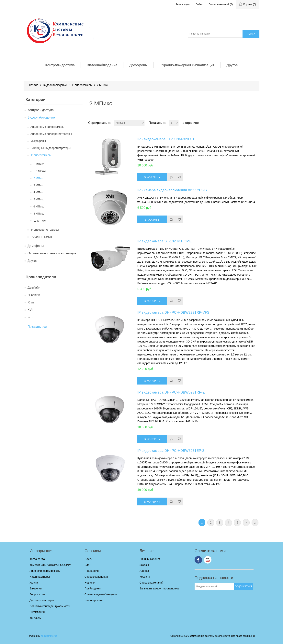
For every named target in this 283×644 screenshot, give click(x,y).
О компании (37, 612)
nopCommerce (49, 636)
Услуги (34, 583)
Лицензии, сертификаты (45, 571)
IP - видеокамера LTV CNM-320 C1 (166, 139)
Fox (30, 317)
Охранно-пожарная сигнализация (187, 65)
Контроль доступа (60, 65)
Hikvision (34, 295)
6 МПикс (39, 206)
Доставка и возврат (42, 600)
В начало (32, 85)
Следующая (246, 523)
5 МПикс (39, 199)
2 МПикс (39, 178)
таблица (249, 123)
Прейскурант (93, 588)
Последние (92, 571)
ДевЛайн (34, 287)
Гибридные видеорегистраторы (51, 148)
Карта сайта (37, 559)
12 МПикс (40, 221)
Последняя (255, 523)
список (256, 123)
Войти (199, 4)
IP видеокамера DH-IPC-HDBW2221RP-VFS (173, 312)
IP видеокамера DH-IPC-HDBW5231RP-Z (171, 392)
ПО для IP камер (41, 237)
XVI (30, 310)
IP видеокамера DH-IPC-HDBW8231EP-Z (171, 451)
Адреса (144, 571)
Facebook (198, 560)
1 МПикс (39, 164)
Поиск (88, 559)
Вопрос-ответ (38, 594)
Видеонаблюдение (102, 65)
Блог (87, 565)
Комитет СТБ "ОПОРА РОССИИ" (50, 565)
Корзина (145, 577)
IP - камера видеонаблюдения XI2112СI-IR (172, 190)
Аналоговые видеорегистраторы (51, 134)
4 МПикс (39, 192)
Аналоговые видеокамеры (47, 127)
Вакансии (36, 588)
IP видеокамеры (82, 85)
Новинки (90, 583)
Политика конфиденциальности (50, 606)
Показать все (37, 327)
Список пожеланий (152, 583)
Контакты (35, 618)
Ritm (31, 302)
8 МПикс (39, 214)
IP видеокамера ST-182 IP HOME (164, 241)
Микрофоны (38, 141)
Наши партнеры (40, 577)
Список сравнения (96, 577)
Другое (232, 65)
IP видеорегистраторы (45, 230)
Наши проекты (94, 600)
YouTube (208, 560)
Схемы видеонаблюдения (101, 594)
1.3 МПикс (40, 171)
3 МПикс (39, 185)
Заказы (144, 565)
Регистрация (183, 4)
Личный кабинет (150, 559)
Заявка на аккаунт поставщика (159, 588)
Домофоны (138, 65)
